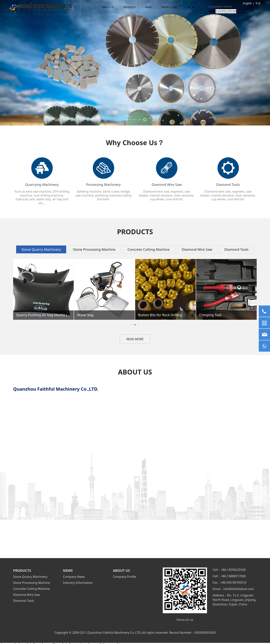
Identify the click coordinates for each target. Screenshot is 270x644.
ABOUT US (108, 7)
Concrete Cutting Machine (31, 589)
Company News (74, 577)
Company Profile (124, 577)
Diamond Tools (24, 601)
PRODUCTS (129, 7)
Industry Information (78, 583)
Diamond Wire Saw (26, 595)
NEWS (148, 7)
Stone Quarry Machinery (30, 577)
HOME (89, 7)
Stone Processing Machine (32, 583)
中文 (258, 3)
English (247, 3)
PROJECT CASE (169, 7)
